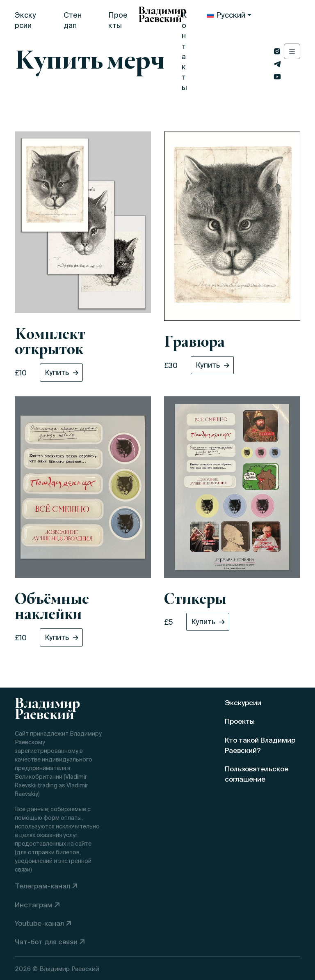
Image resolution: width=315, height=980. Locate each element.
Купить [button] (57, 372)
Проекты (118, 20)
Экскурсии (25, 20)
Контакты (184, 51)
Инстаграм (34, 905)
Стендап (73, 20)
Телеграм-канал (42, 886)
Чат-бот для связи (46, 942)
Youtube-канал (39, 923)
